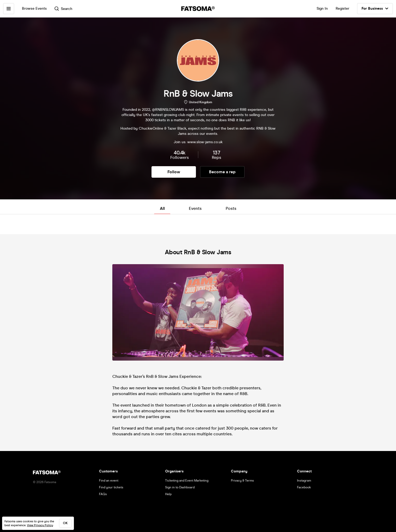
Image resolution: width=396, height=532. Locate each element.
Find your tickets (111, 487)
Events (195, 208)
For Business (375, 9)
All (162, 208)
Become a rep (222, 172)
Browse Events (34, 8)
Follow (174, 172)
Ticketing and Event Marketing (187, 481)
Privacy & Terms (242, 481)
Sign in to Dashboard (180, 487)
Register (342, 8)
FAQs (103, 494)
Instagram (304, 481)
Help (168, 494)
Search (63, 9)
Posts (231, 208)
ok (65, 523)
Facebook (304, 487)
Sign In (322, 8)
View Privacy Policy (40, 525)
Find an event (109, 481)
